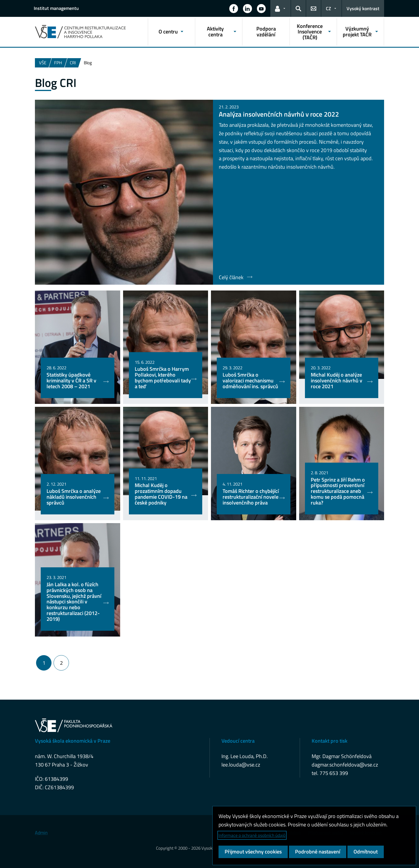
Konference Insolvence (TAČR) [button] (310, 32)
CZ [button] (329, 8)
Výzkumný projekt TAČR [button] (357, 32)
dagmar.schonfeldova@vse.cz (345, 765)
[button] (234, 8)
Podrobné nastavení (318, 852)
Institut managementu (56, 8)
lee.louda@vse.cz (241, 765)
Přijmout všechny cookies (253, 852)
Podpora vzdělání (266, 32)
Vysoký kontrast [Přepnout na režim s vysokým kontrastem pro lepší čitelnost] (363, 8)
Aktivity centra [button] (215, 32)
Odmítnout (366, 852)
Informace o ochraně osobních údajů (252, 835)
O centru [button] (168, 32)
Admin (41, 833)
